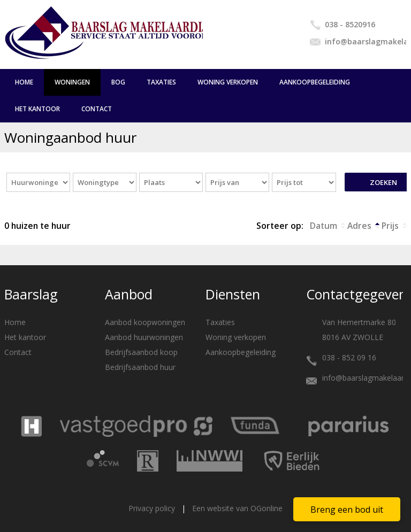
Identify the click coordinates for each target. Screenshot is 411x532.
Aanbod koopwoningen (145, 322)
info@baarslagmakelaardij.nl (366, 41)
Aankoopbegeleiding (315, 82)
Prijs (390, 226)
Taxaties (161, 82)
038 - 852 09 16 (349, 357)
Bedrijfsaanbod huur (140, 367)
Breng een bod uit (347, 510)
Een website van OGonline (237, 508)
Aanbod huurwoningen (144, 337)
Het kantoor (37, 109)
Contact (97, 109)
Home (24, 82)
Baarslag (31, 294)
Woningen (72, 82)
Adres (359, 226)
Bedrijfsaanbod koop (141, 352)
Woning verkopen (228, 82)
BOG (118, 82)
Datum (324, 226)
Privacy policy (152, 508)
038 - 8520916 (350, 24)
